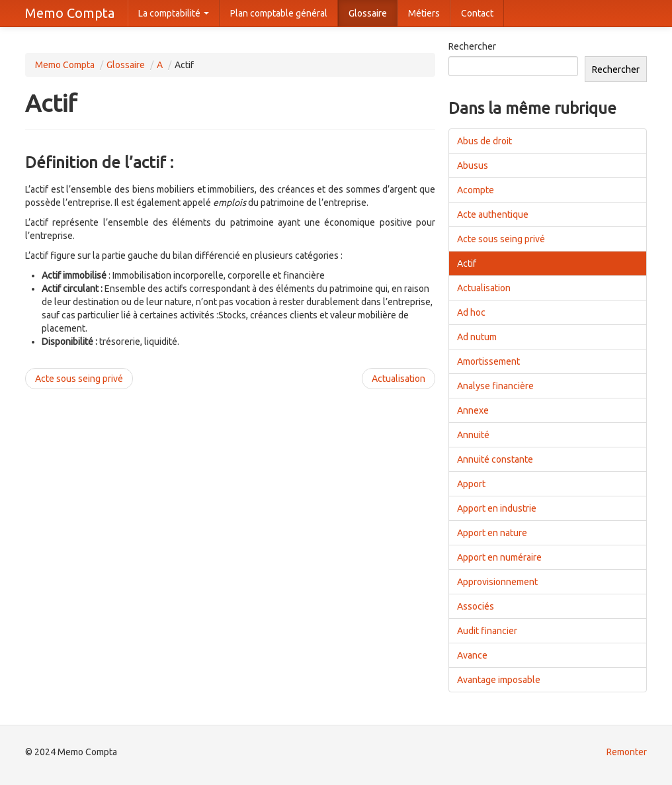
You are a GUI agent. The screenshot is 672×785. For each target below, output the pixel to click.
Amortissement (488, 361)
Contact (477, 13)
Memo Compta (70, 13)
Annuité (473, 435)
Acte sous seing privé (79, 379)
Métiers (424, 13)
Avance (472, 655)
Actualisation (399, 379)
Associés (476, 606)
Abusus (473, 165)
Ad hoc (471, 312)
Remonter (627, 752)
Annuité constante (495, 459)
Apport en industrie (497, 508)
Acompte (476, 190)
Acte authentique (493, 214)
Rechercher (472, 46)
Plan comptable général (279, 13)
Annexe (473, 410)
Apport (471, 484)
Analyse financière (495, 386)
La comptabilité (174, 13)
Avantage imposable (499, 680)
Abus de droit (484, 141)
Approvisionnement (497, 582)
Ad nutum (477, 337)
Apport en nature (492, 533)
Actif (467, 263)
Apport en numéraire (499, 557)
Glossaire (368, 13)
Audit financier (487, 631)
